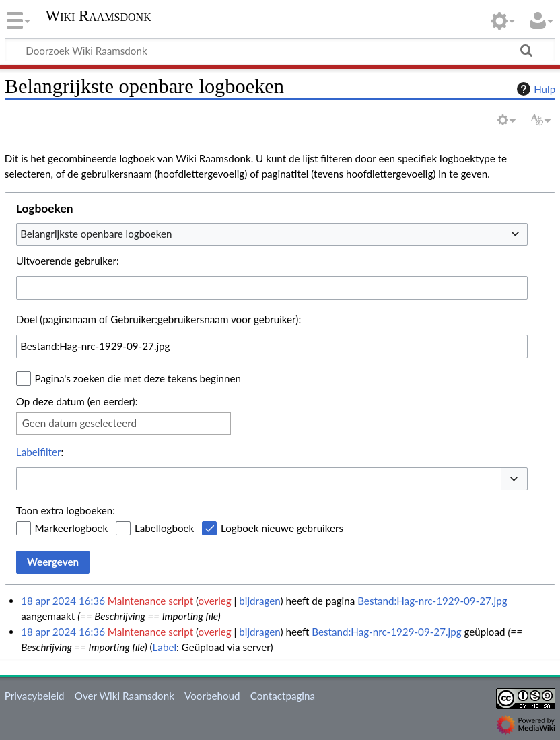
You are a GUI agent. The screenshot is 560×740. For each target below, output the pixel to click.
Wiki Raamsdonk (99, 16)
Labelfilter (39, 452)
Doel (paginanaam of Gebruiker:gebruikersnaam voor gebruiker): (159, 319)
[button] (514, 479)
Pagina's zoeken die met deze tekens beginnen (138, 378)
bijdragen (259, 601)
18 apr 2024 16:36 (63, 601)
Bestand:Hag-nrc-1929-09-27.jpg (432, 601)
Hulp (534, 89)
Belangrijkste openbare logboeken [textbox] (96, 234)
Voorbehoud (212, 696)
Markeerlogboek (72, 528)
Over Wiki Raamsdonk (125, 696)
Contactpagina (283, 696)
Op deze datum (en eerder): (77, 401)
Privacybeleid (35, 696)
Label (165, 647)
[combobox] (272, 234)
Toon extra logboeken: (66, 510)
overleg (215, 601)
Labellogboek (164, 528)
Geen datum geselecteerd (79, 423)
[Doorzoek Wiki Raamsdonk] (280, 50)
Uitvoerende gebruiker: (68, 261)
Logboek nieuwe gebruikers (282, 528)
